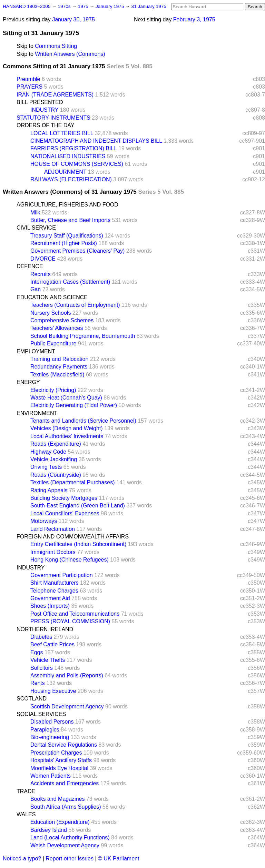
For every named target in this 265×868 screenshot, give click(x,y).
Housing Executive (53, 691)
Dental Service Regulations (64, 745)
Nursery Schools (51, 313)
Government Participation (62, 575)
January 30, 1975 (73, 19)
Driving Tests (46, 467)
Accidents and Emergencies (65, 783)
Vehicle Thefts (48, 660)
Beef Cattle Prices (52, 644)
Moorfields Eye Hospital (59, 768)
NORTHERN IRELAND (45, 629)
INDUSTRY (44, 110)
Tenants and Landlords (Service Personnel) (83, 421)
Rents (38, 683)
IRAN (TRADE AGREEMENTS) (55, 95)
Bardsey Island (49, 830)
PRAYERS (30, 87)
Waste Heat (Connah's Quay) (66, 398)
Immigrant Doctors (53, 552)
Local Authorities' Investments (67, 436)
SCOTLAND (32, 699)
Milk (35, 213)
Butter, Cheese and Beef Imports (70, 220)
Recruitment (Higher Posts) (64, 243)
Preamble (28, 79)
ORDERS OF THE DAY (45, 125)
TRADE (26, 791)
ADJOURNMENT (65, 172)
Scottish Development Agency (67, 706)
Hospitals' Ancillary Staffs (61, 760)
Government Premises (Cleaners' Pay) (77, 251)
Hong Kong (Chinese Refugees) (70, 560)
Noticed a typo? (22, 859)
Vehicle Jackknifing (54, 459)
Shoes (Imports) (50, 606)
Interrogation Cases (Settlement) (70, 282)
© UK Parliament (119, 859)
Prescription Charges (56, 753)
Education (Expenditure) (60, 822)
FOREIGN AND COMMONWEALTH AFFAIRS (73, 537)
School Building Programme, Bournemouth (83, 336)
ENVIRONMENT (37, 413)
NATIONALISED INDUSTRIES (68, 156)
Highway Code (48, 452)
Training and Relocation (59, 359)
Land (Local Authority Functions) (70, 837)
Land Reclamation (53, 529)
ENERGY (28, 382)
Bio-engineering (50, 737)
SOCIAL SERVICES (41, 714)
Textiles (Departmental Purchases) (73, 482)
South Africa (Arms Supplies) (66, 807)
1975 (84, 6)
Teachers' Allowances (57, 328)
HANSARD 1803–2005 (27, 6)
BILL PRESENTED (40, 102)
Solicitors (42, 668)
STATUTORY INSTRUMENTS (53, 118)
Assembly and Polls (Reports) (67, 675)
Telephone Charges (54, 591)
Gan (36, 289)
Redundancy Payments (59, 367)
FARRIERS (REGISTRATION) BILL (74, 148)
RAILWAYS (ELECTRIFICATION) (71, 179)
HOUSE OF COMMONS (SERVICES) (77, 164)
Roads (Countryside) (56, 475)
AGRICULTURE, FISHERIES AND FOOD (67, 205)
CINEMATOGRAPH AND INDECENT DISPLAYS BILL (96, 141)
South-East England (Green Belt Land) (78, 506)
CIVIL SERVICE (36, 228)
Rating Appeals (49, 490)
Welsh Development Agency (65, 845)
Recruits (41, 274)
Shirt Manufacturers (55, 583)
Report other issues (70, 859)
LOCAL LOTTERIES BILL (62, 133)
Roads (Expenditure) (56, 444)
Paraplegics (45, 730)
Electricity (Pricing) (53, 390)
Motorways (44, 521)
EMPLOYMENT (36, 351)
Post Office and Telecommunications (75, 614)
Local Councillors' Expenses (65, 513)
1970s (65, 6)
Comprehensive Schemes (62, 320)
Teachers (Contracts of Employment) (75, 305)
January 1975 (110, 6)
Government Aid (50, 598)
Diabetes (41, 637)
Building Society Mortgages (64, 498)
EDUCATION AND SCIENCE (52, 297)
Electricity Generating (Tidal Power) (74, 405)
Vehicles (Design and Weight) (67, 428)
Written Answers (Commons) (70, 54)
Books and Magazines (57, 799)
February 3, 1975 (194, 19)
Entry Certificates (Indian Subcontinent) (78, 544)
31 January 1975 (149, 6)
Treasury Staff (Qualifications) (67, 236)
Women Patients (51, 776)
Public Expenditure (53, 344)
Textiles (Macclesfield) (57, 375)
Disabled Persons (52, 722)
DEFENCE (30, 266)
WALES (26, 814)
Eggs (37, 652)
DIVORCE (43, 259)
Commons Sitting (56, 46)
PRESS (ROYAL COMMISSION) (70, 621)
